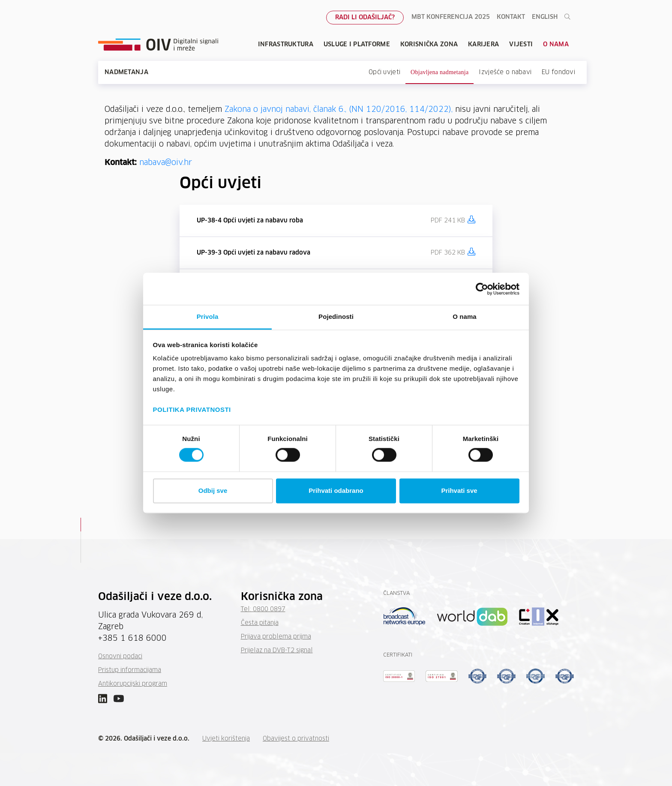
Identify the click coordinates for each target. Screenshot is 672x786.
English (545, 17)
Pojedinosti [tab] (336, 316)
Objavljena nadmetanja (439, 72)
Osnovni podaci (120, 657)
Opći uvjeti (384, 72)
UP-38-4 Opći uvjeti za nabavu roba (250, 221)
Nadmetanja (126, 72)
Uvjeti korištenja (226, 739)
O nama (556, 45)
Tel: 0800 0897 (263, 609)
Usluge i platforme (357, 45)
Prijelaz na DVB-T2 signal (277, 651)
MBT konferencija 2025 (451, 17)
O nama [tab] (465, 316)
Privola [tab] (208, 316)
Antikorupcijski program (133, 684)
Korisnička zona (429, 45)
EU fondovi (558, 72)
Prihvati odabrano (336, 490)
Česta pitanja (260, 623)
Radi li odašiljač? (365, 18)
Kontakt (511, 17)
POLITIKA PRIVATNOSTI (192, 409)
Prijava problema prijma (276, 637)
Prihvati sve (459, 490)
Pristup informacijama (130, 670)
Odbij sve (213, 490)
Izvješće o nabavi (505, 72)
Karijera (483, 45)
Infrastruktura (286, 45)
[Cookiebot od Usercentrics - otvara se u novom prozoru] (482, 289)
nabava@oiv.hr (166, 163)
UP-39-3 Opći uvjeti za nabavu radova (253, 253)
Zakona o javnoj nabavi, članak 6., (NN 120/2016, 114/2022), (339, 110)
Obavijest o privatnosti (296, 739)
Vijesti (521, 45)
